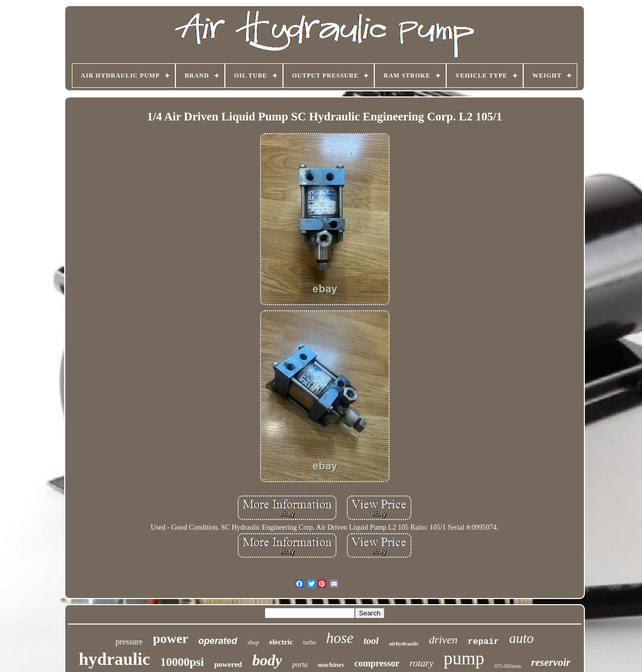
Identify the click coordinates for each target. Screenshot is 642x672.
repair (483, 642)
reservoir (551, 662)
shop (253, 642)
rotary (421, 663)
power (171, 639)
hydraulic (114, 659)
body (267, 660)
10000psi (182, 662)
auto (522, 638)
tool (371, 641)
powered (228, 664)
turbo (309, 642)
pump (464, 658)
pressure (129, 642)
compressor (377, 663)
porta (300, 665)
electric (281, 642)
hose (340, 638)
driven (443, 640)
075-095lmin (508, 666)
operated (218, 641)
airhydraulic (404, 643)
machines (331, 665)
